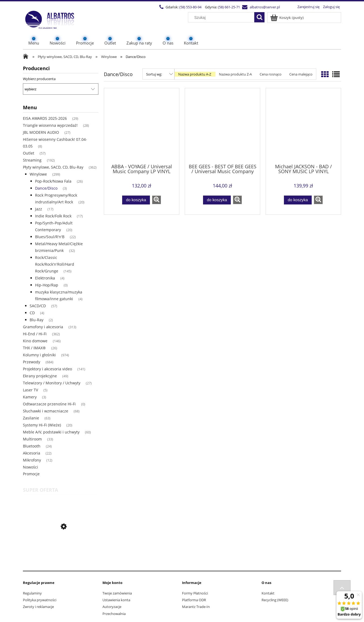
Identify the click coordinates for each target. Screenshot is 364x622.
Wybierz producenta (39, 79)
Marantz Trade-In (196, 607)
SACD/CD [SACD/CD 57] (38, 306)
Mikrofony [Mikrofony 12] (32, 460)
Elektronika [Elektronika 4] (45, 278)
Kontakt (268, 593)
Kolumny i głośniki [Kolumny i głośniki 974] (39, 355)
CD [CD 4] (32, 313)
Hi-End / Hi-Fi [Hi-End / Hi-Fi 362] (35, 334)
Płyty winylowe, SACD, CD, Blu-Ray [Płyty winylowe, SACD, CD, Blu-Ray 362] (53, 167)
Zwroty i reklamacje (38, 607)
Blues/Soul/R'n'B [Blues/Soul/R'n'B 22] (50, 237)
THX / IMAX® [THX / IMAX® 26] (34, 348)
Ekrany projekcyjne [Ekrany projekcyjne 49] (40, 376)
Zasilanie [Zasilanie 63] (31, 418)
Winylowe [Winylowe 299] (38, 174)
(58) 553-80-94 (190, 7)
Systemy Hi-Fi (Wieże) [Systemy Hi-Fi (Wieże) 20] (42, 425)
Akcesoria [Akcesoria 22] (32, 453)
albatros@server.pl (265, 7)
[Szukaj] (259, 17)
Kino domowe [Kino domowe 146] (35, 341)
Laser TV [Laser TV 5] (30, 390)
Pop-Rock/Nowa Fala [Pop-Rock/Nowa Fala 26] (53, 181)
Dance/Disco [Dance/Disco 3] (46, 188)
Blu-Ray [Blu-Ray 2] (37, 320)
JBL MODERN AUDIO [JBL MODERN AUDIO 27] (41, 132)
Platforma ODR (194, 600)
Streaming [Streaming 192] (32, 160)
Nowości (30, 467)
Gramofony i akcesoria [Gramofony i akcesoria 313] (43, 327)
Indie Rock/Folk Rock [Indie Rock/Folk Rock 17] (53, 216)
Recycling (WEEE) (275, 600)
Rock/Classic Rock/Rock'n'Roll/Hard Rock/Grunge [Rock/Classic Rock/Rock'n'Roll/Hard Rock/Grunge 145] (55, 264)
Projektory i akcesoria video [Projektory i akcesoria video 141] (47, 369)
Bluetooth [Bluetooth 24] (32, 446)
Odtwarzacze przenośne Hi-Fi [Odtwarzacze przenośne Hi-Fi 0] (49, 404)
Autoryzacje (112, 607)
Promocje (31, 474)
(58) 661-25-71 (229, 7)
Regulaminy (32, 593)
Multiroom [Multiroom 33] (32, 439)
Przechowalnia (114, 614)
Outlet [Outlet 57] (29, 153)
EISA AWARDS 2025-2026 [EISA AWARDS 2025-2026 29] (45, 118)
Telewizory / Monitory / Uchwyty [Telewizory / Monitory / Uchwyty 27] (52, 383)
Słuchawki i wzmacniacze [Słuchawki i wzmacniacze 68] (46, 411)
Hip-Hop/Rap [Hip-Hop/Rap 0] (47, 285)
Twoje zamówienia (117, 593)
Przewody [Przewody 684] (32, 362)
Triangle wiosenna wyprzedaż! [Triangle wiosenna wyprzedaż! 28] (50, 125)
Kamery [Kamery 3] (30, 397)
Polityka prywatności (40, 600)
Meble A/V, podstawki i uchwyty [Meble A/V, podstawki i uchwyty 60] (51, 432)
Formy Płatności (195, 593)
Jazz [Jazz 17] (39, 209)
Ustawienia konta (116, 600)
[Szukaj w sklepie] (222, 18)
